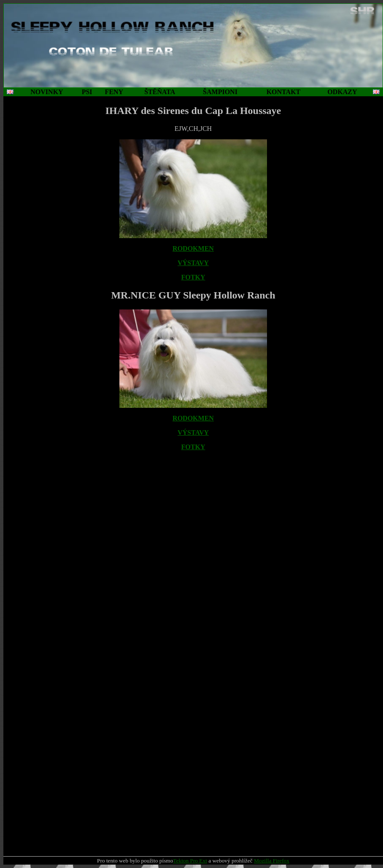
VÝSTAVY (193, 263)
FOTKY (193, 277)
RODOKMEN (193, 248)
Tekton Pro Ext (190, 861)
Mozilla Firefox (272, 861)
